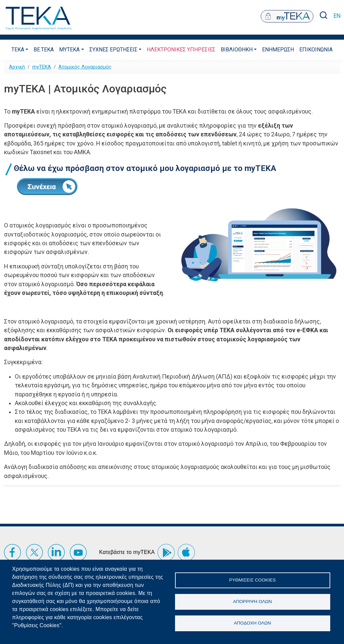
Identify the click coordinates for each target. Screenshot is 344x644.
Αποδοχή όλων (252, 623)
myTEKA (69, 50)
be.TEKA (44, 50)
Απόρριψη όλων (253, 602)
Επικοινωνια (316, 50)
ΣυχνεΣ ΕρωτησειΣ (113, 50)
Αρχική (17, 67)
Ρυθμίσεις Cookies (252, 580)
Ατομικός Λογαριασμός (85, 67)
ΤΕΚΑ (18, 50)
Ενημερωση (278, 50)
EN (337, 16)
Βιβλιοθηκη (237, 50)
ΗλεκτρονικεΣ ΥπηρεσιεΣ (181, 50)
